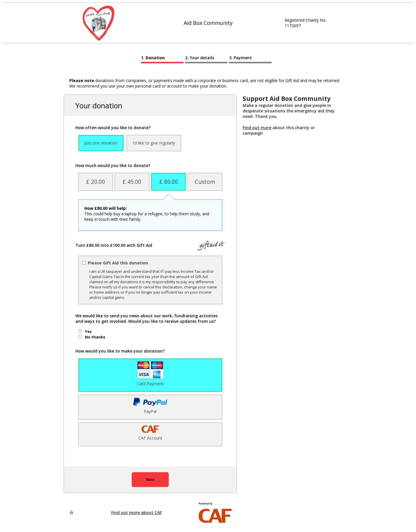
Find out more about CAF (136, 512)
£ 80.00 (169, 182)
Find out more (257, 128)
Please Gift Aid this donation (118, 263)
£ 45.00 (132, 182)
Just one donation (101, 143)
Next (150, 480)
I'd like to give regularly (154, 143)
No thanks (95, 337)
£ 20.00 (95, 182)
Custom (205, 182)
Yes (88, 331)
